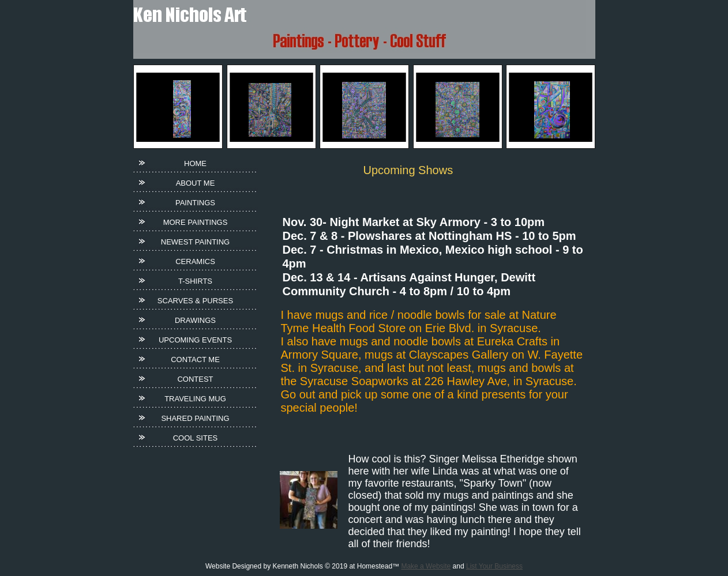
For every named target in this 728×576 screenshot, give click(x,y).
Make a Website (426, 566)
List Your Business (494, 566)
